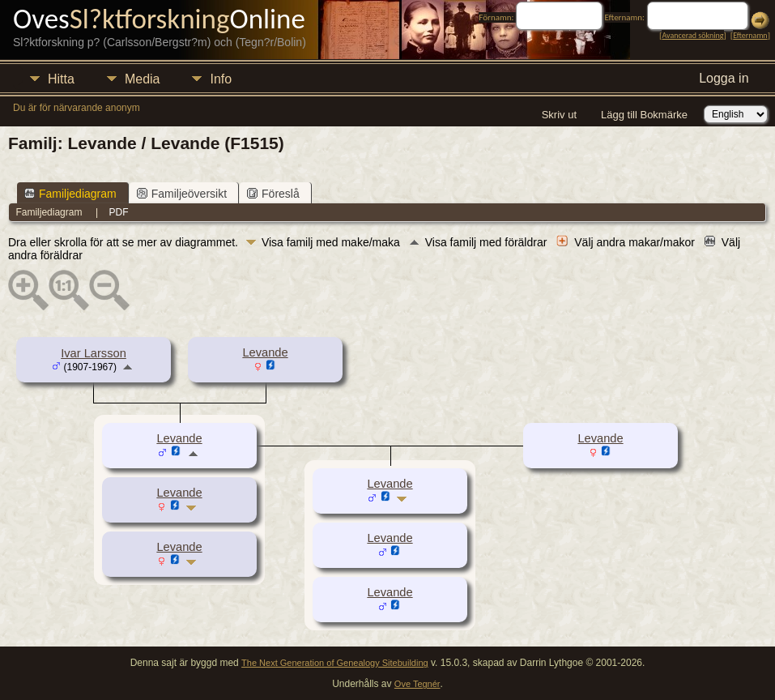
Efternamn (750, 35)
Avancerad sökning (692, 35)
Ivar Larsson (94, 353)
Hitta (61, 79)
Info (221, 79)
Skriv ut (559, 115)
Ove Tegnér (417, 684)
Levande (265, 352)
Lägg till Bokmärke (644, 115)
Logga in (724, 78)
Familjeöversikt (182, 194)
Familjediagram (70, 194)
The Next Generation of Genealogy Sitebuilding (335, 663)
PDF (119, 212)
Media (143, 79)
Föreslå (273, 194)
